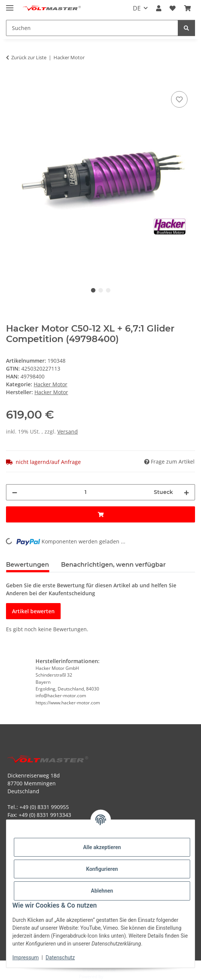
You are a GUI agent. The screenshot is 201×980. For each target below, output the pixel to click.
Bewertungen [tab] (28, 565)
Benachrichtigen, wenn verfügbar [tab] (113, 565)
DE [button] (137, 8)
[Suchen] (186, 28)
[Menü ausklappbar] (10, 5)
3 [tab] (108, 290)
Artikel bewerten (33, 611)
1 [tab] (93, 290)
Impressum (25, 957)
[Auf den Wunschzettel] (179, 99)
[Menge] (86, 492)
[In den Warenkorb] (12, 81)
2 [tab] (101, 290)
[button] (159, 8)
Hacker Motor (51, 384)
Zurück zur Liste (29, 57)
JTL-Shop (113, 976)
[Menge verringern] (15, 492)
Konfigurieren (102, 869)
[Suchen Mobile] (92, 28)
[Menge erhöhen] (186, 492)
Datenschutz (60, 957)
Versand (68, 431)
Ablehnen (102, 891)
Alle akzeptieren (102, 847)
